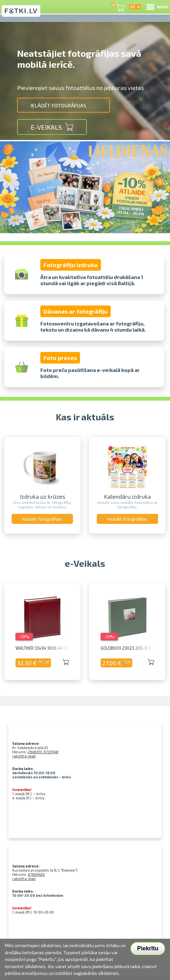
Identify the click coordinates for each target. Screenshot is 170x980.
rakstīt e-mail (24, 756)
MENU (157, 7)
